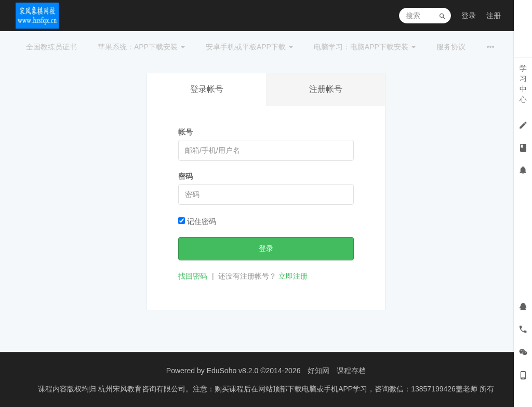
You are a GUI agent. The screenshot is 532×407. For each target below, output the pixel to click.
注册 (494, 16)
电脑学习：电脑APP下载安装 (365, 47)
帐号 (185, 132)
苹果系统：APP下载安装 (141, 47)
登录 (469, 16)
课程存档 (351, 371)
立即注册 (293, 276)
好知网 (318, 371)
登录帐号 (207, 89)
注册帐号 (326, 89)
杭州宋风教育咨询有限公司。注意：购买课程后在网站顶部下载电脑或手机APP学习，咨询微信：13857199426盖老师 (289, 389)
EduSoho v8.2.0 (233, 371)
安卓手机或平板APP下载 (249, 47)
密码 (185, 176)
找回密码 (193, 276)
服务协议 (451, 47)
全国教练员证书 (51, 47)
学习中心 (523, 84)
